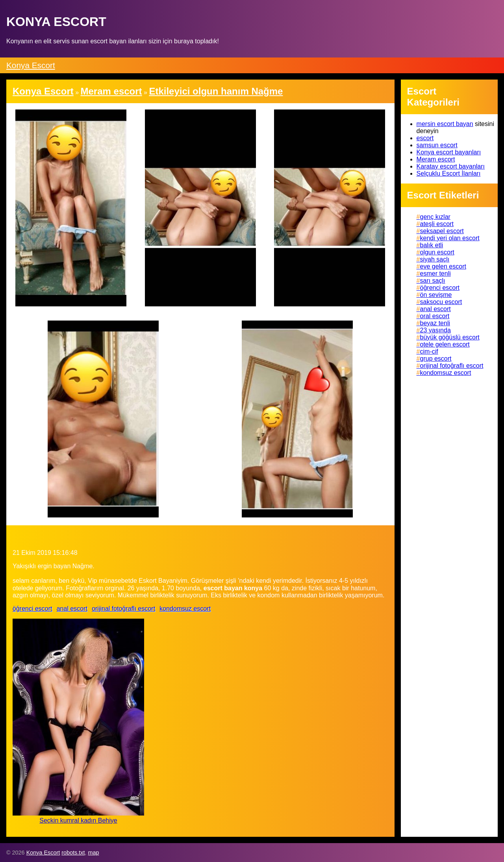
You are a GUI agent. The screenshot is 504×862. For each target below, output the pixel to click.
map (93, 853)
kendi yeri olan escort (450, 238)
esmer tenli (435, 273)
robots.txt (73, 853)
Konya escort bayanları (449, 152)
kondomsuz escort (185, 609)
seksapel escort (442, 231)
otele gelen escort (445, 344)
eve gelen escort (443, 266)
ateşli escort (437, 224)
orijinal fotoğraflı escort (123, 609)
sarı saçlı (433, 281)
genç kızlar (435, 217)
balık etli (432, 245)
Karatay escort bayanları (451, 166)
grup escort (436, 359)
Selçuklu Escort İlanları (449, 173)
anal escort (72, 609)
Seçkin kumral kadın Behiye (78, 820)
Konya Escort (31, 65)
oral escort (435, 316)
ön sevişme (436, 295)
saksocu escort (441, 302)
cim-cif (429, 351)
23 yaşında (435, 330)
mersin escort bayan (445, 124)
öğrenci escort (32, 609)
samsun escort (437, 145)
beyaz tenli (435, 323)
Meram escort (436, 159)
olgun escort (437, 252)
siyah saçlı (435, 259)
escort (425, 138)
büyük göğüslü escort (450, 337)
